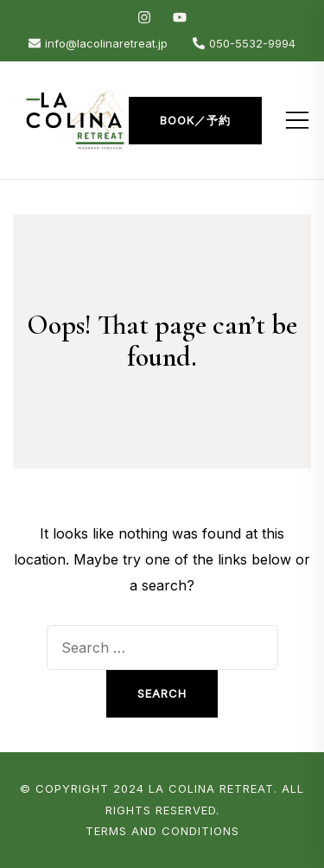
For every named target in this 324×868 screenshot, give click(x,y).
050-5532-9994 (244, 43)
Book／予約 (195, 120)
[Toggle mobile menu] (297, 120)
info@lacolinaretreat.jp (98, 43)
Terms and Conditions (162, 831)
